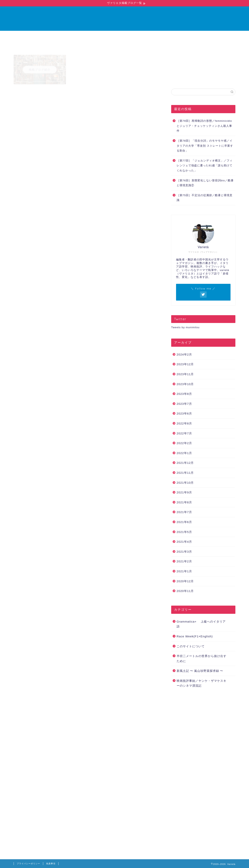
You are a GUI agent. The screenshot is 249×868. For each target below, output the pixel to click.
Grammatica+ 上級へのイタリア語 (39, 96)
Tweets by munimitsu (185, 327)
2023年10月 (185, 384)
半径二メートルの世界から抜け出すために (202, 658)
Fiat (25, 641)
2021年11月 (185, 473)
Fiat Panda (53, 641)
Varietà (124, 19)
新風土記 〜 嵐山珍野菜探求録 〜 (200, 671)
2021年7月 (184, 512)
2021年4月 (184, 542)
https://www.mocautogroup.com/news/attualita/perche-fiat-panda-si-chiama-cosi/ (86, 442)
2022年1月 (184, 453)
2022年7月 (184, 433)
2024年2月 (184, 354)
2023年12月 (185, 364)
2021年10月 (185, 483)
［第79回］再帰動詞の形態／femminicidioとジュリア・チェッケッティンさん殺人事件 (204, 126)
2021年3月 (184, 552)
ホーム (99, 35)
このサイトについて (191, 646)
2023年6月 (184, 413)
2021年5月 (184, 532)
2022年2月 (184, 443)
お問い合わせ (145, 35)
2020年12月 (185, 581)
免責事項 (51, 864)
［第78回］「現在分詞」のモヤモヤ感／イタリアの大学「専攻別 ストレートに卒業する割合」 (205, 146)
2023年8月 (184, 394)
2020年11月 (185, 591)
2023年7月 (184, 404)
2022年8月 (184, 423)
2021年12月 (185, 463)
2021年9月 (184, 492)
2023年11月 (185, 374)
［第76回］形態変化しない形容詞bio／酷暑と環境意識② (205, 183)
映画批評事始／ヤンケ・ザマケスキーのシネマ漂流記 (202, 683)
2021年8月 (184, 502)
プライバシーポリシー (28, 864)
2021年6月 (184, 522)
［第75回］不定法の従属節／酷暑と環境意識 (205, 198)
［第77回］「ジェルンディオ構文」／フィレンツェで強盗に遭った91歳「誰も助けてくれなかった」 (205, 166)
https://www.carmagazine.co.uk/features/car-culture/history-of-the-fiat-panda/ (84, 590)
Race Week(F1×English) (195, 636)
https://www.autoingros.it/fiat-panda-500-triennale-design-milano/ (75, 518)
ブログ (119, 35)
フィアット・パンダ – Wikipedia (122, 344)
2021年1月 (184, 571)
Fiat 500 (37, 641)
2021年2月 (184, 561)
